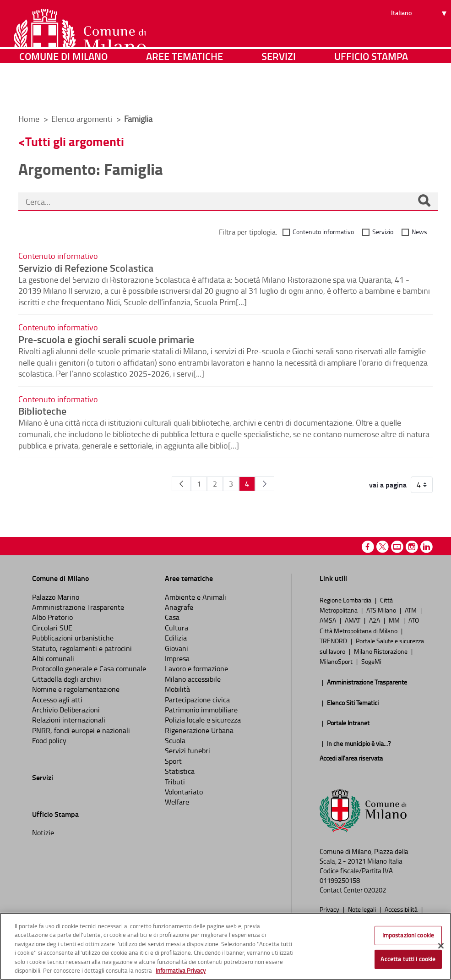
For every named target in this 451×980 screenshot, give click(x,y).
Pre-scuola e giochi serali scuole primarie (106, 339)
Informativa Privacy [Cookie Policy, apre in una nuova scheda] (181, 970)
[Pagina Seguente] (265, 484)
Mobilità (177, 689)
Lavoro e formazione (196, 668)
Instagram (412, 547)
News (419, 232)
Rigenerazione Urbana (199, 730)
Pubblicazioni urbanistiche (73, 638)
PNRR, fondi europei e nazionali (81, 730)
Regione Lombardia (346, 600)
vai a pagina (388, 485)
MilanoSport (337, 661)
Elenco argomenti (83, 119)
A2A (375, 620)
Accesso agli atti (57, 700)
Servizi (279, 94)
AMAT (353, 620)
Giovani (177, 648)
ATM (411, 610)
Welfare (177, 802)
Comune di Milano (63, 94)
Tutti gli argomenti (75, 141)
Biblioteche (42, 411)
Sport (173, 761)
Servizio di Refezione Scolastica (86, 268)
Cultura (177, 628)
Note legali (363, 909)
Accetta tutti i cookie (408, 959)
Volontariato (184, 792)
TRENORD (334, 641)
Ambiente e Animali (196, 597)
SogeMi (371, 661)
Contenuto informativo (323, 232)
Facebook (368, 547)
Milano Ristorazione (381, 651)
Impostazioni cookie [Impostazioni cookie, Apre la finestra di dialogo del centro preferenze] (408, 935)
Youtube (397, 547)
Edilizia (176, 638)
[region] (225, 946)
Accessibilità (402, 909)
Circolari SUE (52, 628)
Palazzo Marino (56, 597)
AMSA (329, 620)
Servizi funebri (187, 750)
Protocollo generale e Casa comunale (89, 668)
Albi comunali (53, 658)
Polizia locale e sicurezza (203, 720)
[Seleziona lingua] (420, 42)
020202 (375, 890)
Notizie (43, 832)
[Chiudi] (441, 946)
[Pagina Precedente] (181, 484)
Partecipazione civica (197, 700)
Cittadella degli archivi (67, 679)
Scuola (175, 740)
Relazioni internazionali (69, 720)
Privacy (330, 909)
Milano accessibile (193, 679)
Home (29, 119)
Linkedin (427, 547)
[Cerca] (424, 202)
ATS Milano (382, 610)
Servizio (383, 232)
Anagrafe (179, 607)
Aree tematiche (185, 94)
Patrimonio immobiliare (201, 710)
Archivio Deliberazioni (66, 710)
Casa (172, 617)
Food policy (49, 740)
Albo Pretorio (52, 617)
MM (395, 620)
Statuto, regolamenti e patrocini (82, 648)
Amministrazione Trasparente (78, 607)
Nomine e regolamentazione (76, 689)
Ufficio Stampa (371, 94)
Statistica (180, 771)
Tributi (175, 782)
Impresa (177, 658)
